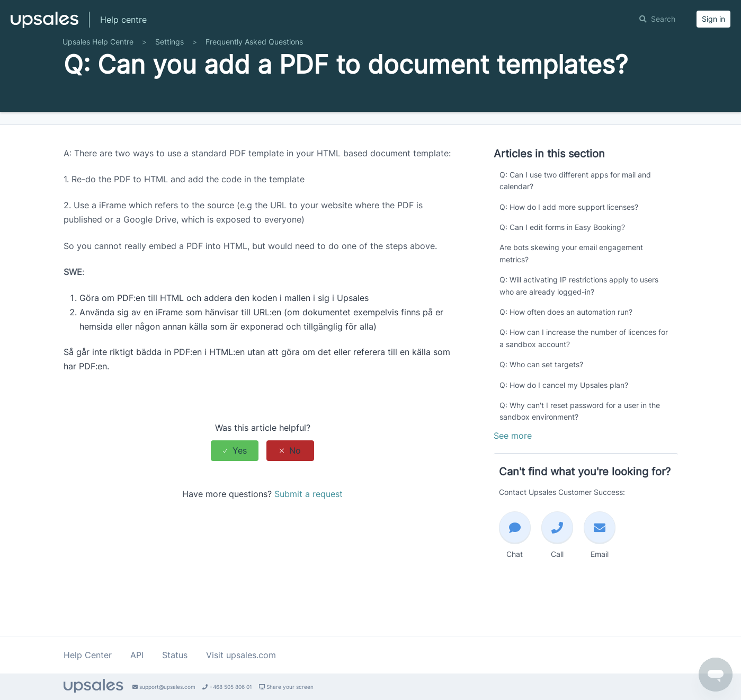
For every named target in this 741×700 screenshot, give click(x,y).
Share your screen (286, 687)
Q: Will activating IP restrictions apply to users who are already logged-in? (579, 314)
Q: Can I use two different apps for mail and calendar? (575, 209)
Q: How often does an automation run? (566, 340)
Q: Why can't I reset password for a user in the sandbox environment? (580, 440)
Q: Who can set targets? (541, 393)
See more (513, 464)
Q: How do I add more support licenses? (569, 235)
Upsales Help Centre (98, 70)
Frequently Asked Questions (254, 70)
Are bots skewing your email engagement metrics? (571, 282)
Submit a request (309, 522)
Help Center (88, 655)
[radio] (235, 479)
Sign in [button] (713, 19)
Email (600, 563)
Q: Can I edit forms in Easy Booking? (562, 256)
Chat (515, 563)
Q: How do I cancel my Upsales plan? (564, 413)
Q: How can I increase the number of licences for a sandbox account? (584, 366)
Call (557, 563)
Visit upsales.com (241, 655)
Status (175, 655)
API (137, 655)
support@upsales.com (164, 687)
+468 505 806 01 (227, 687)
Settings (169, 70)
